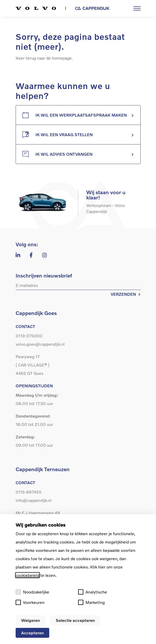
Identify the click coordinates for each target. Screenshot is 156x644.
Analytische (93, 592)
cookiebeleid (27, 575)
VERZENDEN (126, 294)
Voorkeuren (30, 602)
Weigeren (30, 620)
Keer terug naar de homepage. (44, 58)
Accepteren (32, 633)
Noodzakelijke (32, 592)
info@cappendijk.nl (34, 500)
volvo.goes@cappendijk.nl (40, 344)
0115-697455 (29, 492)
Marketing (91, 602)
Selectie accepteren (75, 620)
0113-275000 (29, 336)
